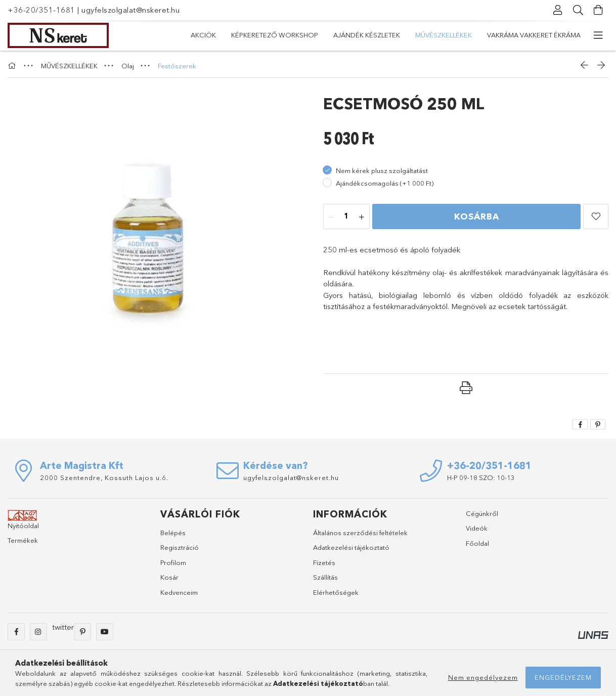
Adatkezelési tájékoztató (351, 547)
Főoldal (477, 543)
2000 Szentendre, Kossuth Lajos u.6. (104, 477)
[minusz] (331, 217)
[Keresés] (578, 10)
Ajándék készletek (367, 35)
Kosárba (477, 216)
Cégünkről (482, 513)
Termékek (23, 540)
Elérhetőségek (336, 592)
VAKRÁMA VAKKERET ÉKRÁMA (534, 35)
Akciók (203, 35)
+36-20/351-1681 (41, 10)
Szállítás (325, 577)
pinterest (82, 632)
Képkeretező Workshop (275, 35)
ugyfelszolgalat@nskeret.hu (130, 10)
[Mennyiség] (346, 217)
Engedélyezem (563, 677)
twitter (63, 627)
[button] (596, 216)
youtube (105, 632)
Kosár (169, 577)
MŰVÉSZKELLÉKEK (444, 35)
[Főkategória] (13, 66)
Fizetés (324, 562)
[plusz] (362, 217)
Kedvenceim (179, 592)
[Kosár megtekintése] (598, 10)
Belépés (173, 533)
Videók (477, 528)
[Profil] (558, 10)
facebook (16, 632)
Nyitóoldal (23, 526)
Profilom (173, 562)
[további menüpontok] (598, 35)
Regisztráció (180, 547)
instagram (38, 632)
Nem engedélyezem (483, 677)
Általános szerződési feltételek (360, 533)
